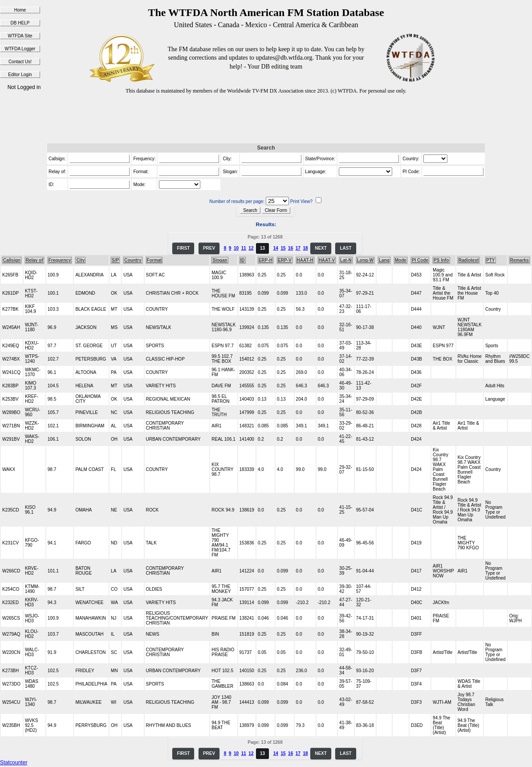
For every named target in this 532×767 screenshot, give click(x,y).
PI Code (420, 260)
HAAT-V (327, 260)
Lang (384, 260)
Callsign (12, 260)
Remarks (520, 260)
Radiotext (469, 260)
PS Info (441, 260)
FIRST (183, 248)
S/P (115, 260)
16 (290, 248)
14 (276, 248)
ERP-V (285, 260)
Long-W (365, 260)
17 (298, 248)
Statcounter (14, 763)
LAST (345, 248)
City (80, 260)
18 (305, 248)
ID (243, 260)
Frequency (60, 260)
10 (236, 248)
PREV (209, 248)
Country (133, 260)
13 (262, 248)
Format (154, 260)
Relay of (35, 260)
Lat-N (346, 260)
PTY (490, 260)
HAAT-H (305, 260)
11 (244, 248)
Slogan (220, 260)
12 (251, 248)
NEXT (321, 248)
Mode (401, 260)
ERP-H (266, 260)
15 (283, 248)
